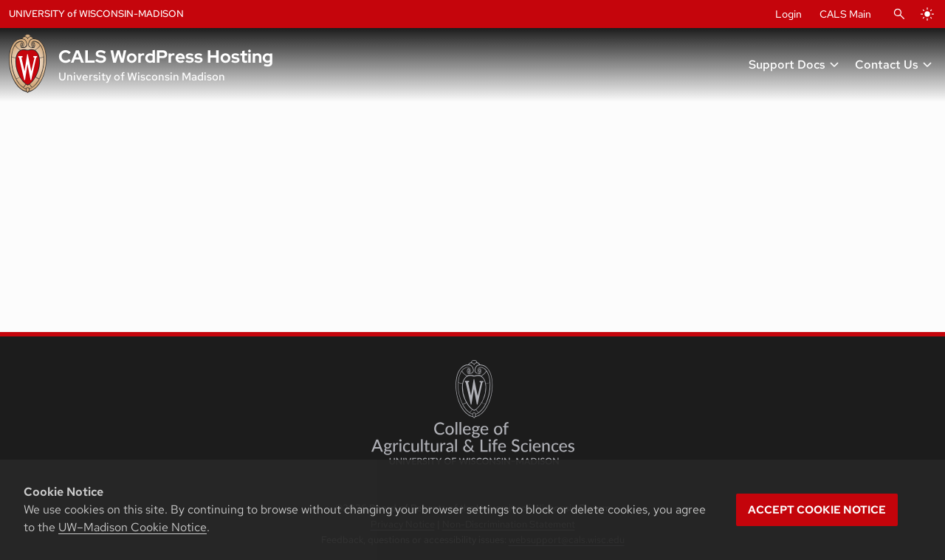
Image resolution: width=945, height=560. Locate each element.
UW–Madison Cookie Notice (133, 527)
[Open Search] (899, 14)
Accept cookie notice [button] (817, 510)
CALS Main (845, 14)
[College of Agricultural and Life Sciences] (473, 412)
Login (788, 14)
